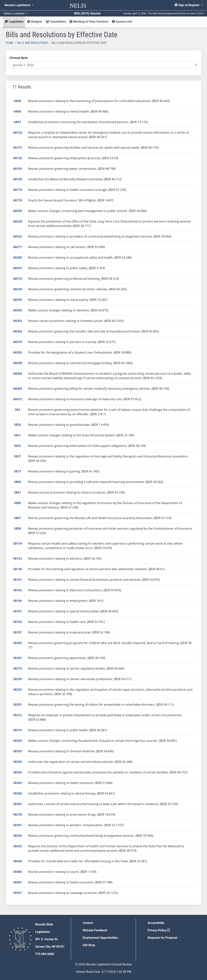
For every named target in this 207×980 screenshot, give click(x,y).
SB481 (17, 882)
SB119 (17, 543)
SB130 (17, 569)
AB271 (17, 247)
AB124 (17, 133)
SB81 (17, 492)
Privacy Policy (159, 930)
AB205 (17, 211)
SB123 (17, 558)
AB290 (17, 257)
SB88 (17, 529)
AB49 (17, 101)
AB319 (17, 279)
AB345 (17, 310)
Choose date (18, 58)
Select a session (14, 13)
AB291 (17, 268)
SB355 (17, 751)
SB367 (17, 804)
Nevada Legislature (18, 5)
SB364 (17, 772)
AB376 (17, 342)
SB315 (17, 730)
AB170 (17, 190)
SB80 (17, 482)
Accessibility (156, 923)
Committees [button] (56, 22)
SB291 (17, 705)
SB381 (17, 825)
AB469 (17, 389)
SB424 (17, 836)
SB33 (17, 446)
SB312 (17, 715)
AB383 (17, 352)
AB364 (17, 331)
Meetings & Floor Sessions (89, 22)
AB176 (17, 200)
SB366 (17, 793)
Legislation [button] (14, 22)
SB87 (17, 518)
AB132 (17, 158)
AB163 (17, 169)
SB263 (17, 690)
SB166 (17, 601)
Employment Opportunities (100, 938)
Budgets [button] (34, 22)
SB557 (17, 893)
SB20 (17, 425)
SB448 (17, 861)
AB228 (17, 221)
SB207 (17, 658)
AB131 (17, 148)
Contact (88, 923)
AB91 (17, 122)
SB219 (17, 668)
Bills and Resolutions (32, 43)
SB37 (17, 456)
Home (9, 43)
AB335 (17, 300)
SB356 (17, 762)
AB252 (17, 236)
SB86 (17, 503)
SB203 (17, 643)
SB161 (17, 580)
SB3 (17, 410)
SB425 (17, 846)
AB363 (17, 321)
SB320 (17, 741)
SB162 (17, 590)
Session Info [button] (122, 22)
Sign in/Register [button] (187, 5)
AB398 (17, 363)
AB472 (17, 399)
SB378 (17, 815)
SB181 (17, 611)
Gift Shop (89, 945)
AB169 (17, 179)
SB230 (17, 679)
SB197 (17, 632)
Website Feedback (95, 930)
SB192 (17, 622)
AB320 (17, 289)
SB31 (17, 435)
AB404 (17, 374)
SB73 (17, 471)
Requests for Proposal (162, 938)
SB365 (17, 783)
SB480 (17, 872)
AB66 (17, 111)
